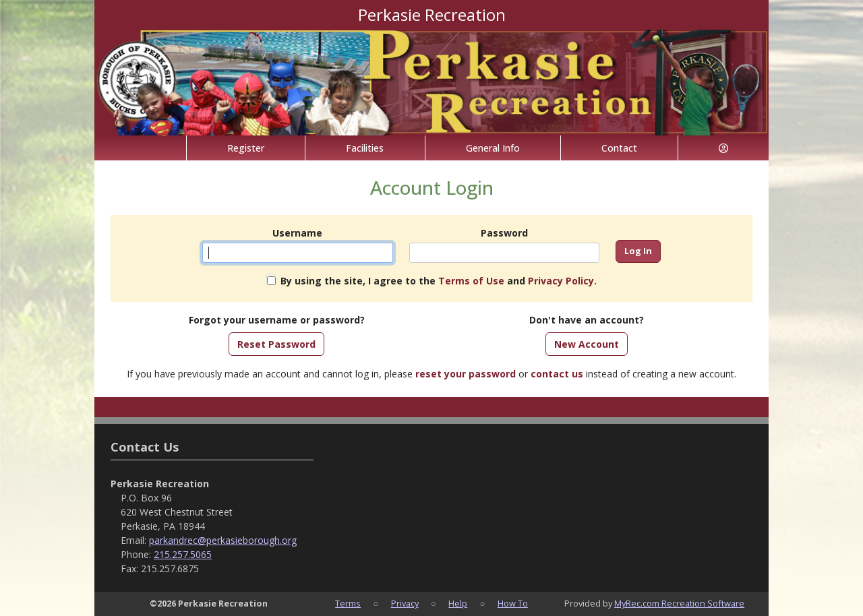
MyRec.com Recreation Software (679, 603)
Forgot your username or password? (277, 320)
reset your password (466, 374)
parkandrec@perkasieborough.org (223, 540)
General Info (493, 148)
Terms (348, 603)
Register (246, 148)
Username (297, 233)
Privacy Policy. (562, 281)
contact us (557, 374)
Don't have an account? (587, 320)
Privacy (405, 603)
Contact (619, 148)
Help (458, 603)
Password (504, 233)
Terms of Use (471, 281)
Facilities (365, 148)
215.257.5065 (183, 554)
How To (513, 603)
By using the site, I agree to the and (439, 281)
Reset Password (276, 344)
